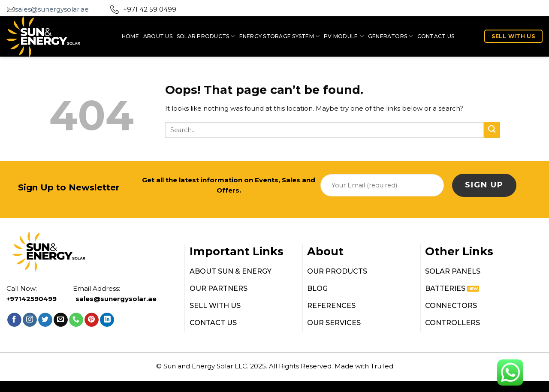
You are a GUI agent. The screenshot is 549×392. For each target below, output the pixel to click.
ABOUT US (158, 36)
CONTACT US (436, 36)
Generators (391, 36)
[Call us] (76, 320)
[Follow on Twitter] (45, 320)
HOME (130, 36)
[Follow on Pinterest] (92, 320)
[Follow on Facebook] (14, 320)
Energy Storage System (279, 36)
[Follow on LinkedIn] (107, 320)
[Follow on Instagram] (30, 320)
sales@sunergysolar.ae (52, 9)
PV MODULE (344, 36)
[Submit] (492, 130)
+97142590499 (32, 299)
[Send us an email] (61, 320)
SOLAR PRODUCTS (206, 36)
